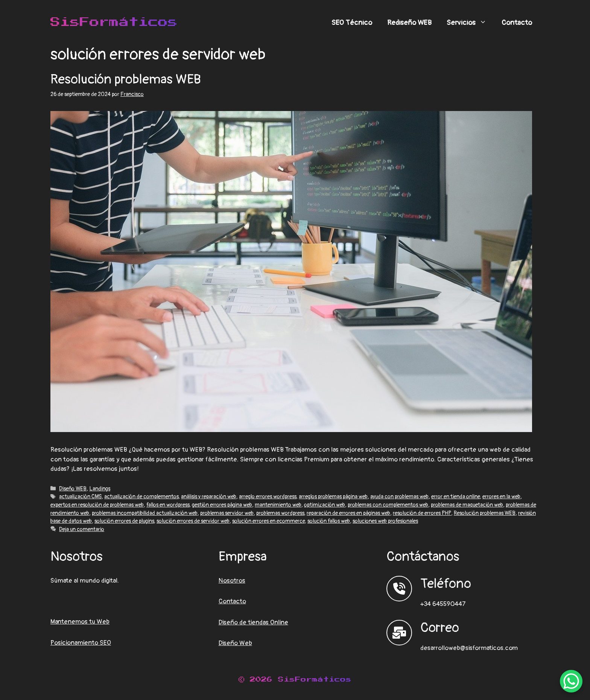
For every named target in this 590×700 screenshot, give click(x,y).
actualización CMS (80, 497)
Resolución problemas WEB (126, 79)
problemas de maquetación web (467, 505)
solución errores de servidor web (193, 521)
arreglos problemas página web (333, 497)
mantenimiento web (278, 505)
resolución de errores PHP (422, 513)
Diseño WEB (73, 489)
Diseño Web (235, 643)
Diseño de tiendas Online (253, 622)
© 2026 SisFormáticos (295, 679)
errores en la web (501, 497)
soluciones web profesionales (385, 521)
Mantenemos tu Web (80, 622)
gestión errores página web (222, 505)
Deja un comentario (82, 529)
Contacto (517, 23)
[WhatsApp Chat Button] (571, 681)
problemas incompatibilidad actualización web (145, 513)
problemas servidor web (227, 513)
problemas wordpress (280, 513)
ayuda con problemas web (399, 497)
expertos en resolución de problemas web (97, 505)
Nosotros (232, 581)
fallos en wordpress (168, 505)
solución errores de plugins (124, 521)
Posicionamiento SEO (81, 643)
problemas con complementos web (388, 505)
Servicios (470, 23)
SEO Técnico (352, 23)
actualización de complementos (141, 497)
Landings (100, 489)
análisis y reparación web (209, 497)
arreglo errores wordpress (268, 497)
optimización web (325, 505)
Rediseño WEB (409, 23)
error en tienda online (455, 497)
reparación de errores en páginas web (348, 513)
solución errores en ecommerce (268, 521)
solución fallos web (329, 521)
